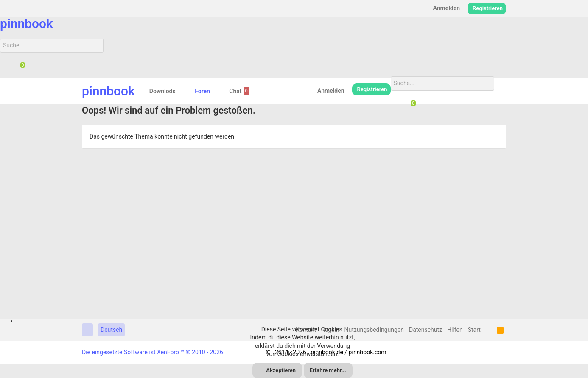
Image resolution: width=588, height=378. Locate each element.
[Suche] (52, 46)
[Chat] (20, 67)
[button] (182, 91)
